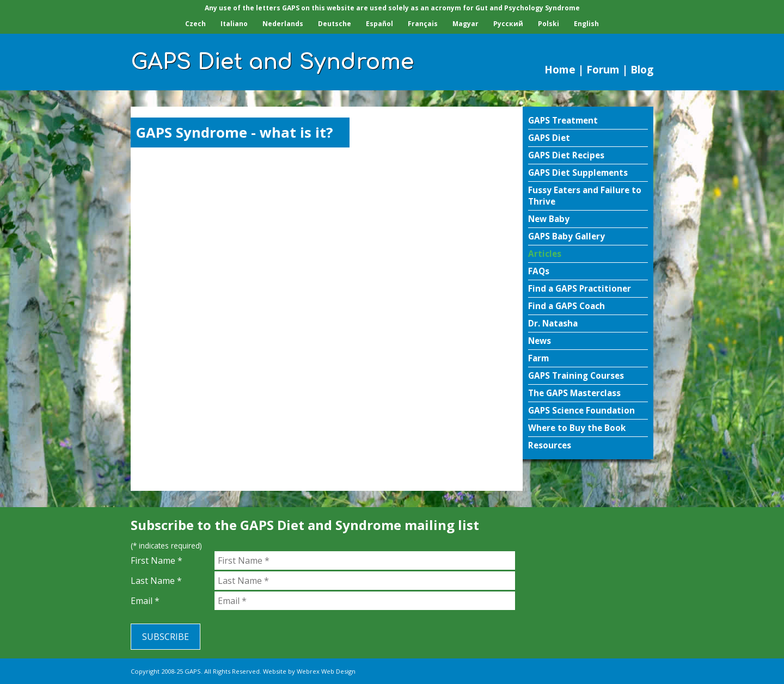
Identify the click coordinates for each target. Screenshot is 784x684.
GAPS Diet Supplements (578, 173)
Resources (550, 445)
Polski (549, 24)
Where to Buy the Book (577, 428)
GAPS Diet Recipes (566, 155)
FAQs (539, 271)
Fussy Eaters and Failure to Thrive (585, 196)
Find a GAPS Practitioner (580, 289)
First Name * (157, 560)
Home (560, 69)
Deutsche (335, 24)
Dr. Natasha (553, 323)
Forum (603, 69)
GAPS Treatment (563, 121)
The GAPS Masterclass (574, 393)
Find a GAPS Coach (566, 306)
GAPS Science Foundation (581, 411)
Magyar (465, 24)
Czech (195, 24)
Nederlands (283, 24)
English (586, 24)
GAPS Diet (549, 138)
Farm (538, 358)
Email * (145, 601)
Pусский (508, 24)
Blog (642, 69)
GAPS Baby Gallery (566, 236)
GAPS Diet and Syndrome (272, 62)
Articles (545, 254)
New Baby (549, 219)
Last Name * (156, 581)
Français (423, 24)
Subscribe (166, 637)
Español (379, 24)
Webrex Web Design (326, 671)
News (540, 341)
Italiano (234, 24)
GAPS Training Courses (576, 376)
